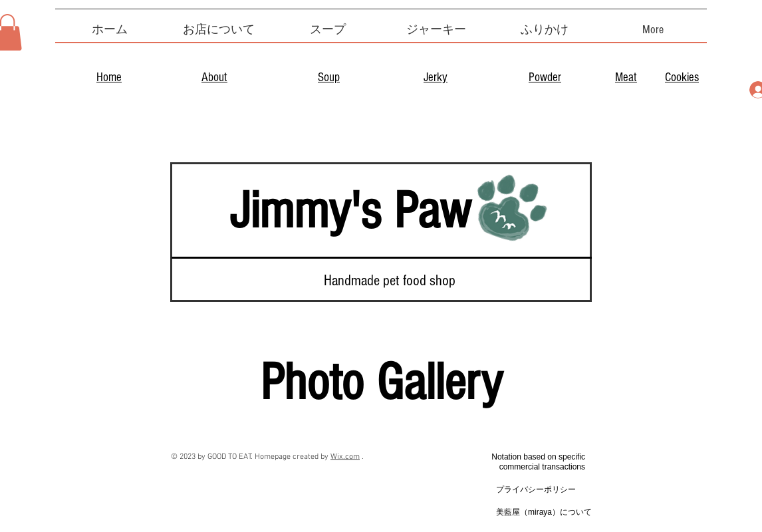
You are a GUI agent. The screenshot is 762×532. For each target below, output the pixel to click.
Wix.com (345, 457)
